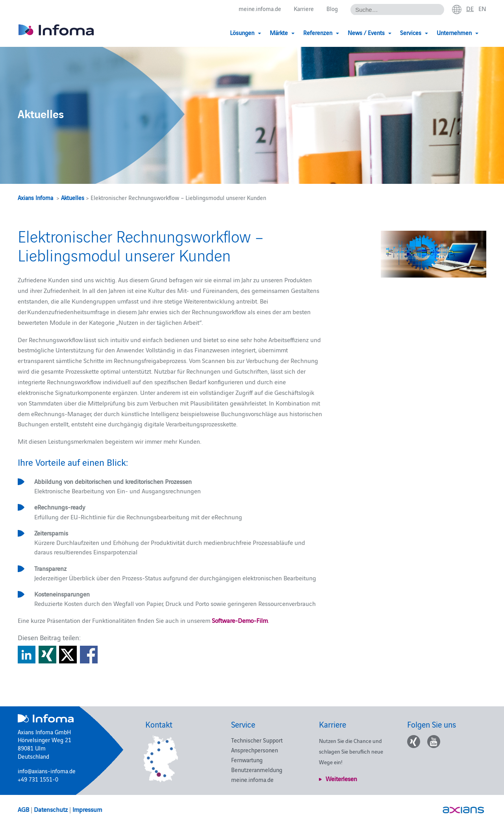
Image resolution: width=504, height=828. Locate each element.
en (482, 8)
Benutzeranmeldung (257, 770)
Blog (332, 8)
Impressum (87, 809)
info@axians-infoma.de (47, 771)
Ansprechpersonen (255, 750)
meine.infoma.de (260, 8)
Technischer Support (257, 740)
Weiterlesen (341, 778)
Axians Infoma (35, 197)
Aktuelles (73, 197)
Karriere (304, 8)
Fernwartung (247, 760)
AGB (23, 809)
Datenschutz (51, 809)
